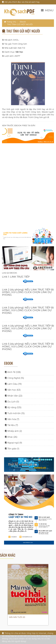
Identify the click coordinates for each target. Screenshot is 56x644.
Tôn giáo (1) (12, 449)
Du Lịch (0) (12, 402)
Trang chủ (10, 22)
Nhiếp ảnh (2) (13, 431)
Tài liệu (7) (11, 425)
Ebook (23, 22)
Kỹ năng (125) (13, 407)
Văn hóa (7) (12, 419)
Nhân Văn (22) (14, 396)
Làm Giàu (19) (13, 384)
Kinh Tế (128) (13, 372)
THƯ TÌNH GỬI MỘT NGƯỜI (20, 24)
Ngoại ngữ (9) (13, 443)
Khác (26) (11, 437)
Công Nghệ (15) (14, 378)
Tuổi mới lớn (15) (15, 413)
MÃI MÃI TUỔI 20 (17, 617)
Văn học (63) (13, 390)
